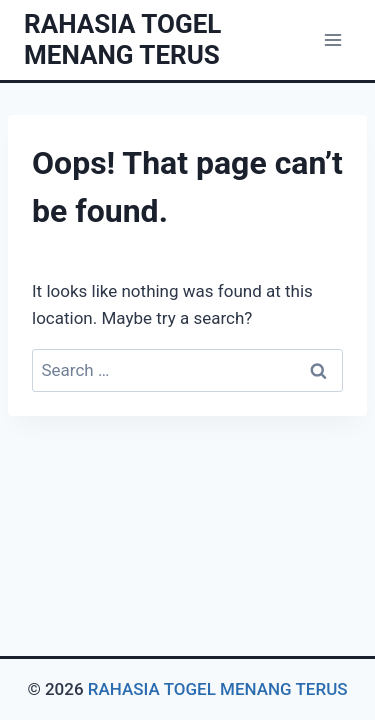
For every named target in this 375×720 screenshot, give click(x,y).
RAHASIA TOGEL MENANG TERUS (218, 689)
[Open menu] (332, 39)
